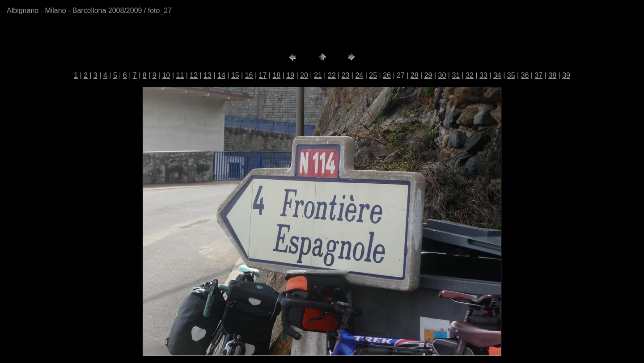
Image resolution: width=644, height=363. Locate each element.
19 (290, 75)
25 (373, 75)
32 (470, 75)
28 (415, 75)
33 (483, 75)
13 (208, 75)
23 (346, 75)
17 (263, 75)
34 (497, 75)
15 (235, 75)
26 (387, 75)
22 (332, 75)
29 (428, 75)
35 (511, 75)
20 (304, 75)
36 (525, 75)
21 (318, 75)
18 (276, 75)
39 (566, 75)
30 (442, 75)
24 (359, 75)
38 (552, 75)
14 (221, 75)
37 (538, 75)
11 (180, 75)
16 (249, 75)
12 (194, 75)
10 (166, 75)
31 (456, 75)
